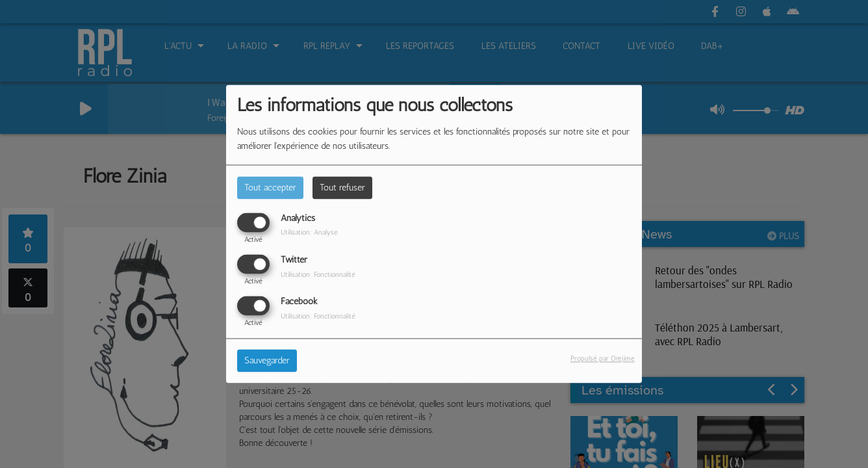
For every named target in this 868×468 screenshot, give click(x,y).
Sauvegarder (267, 361)
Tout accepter (270, 188)
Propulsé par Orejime (603, 359)
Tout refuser (342, 188)
